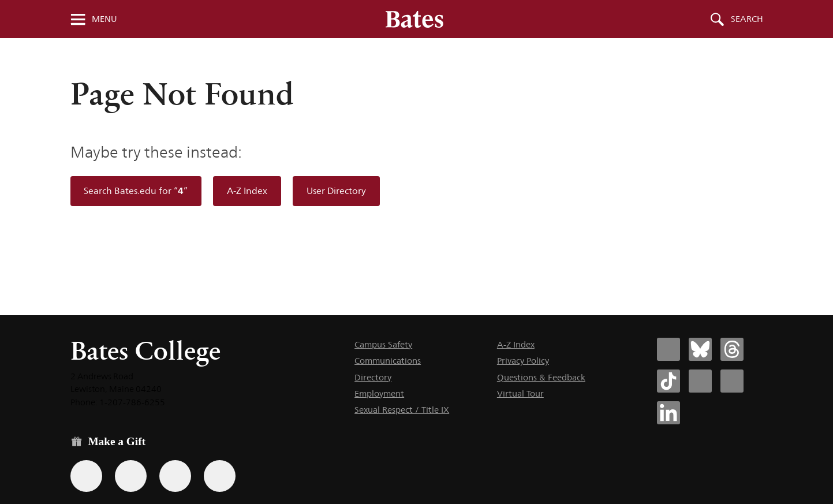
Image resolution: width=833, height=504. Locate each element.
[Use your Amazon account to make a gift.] (131, 476)
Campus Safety (383, 344)
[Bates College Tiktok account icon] (668, 381)
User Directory (336, 191)
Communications (388, 361)
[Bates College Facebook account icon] (668, 349)
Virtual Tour (520, 393)
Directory (373, 377)
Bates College (145, 351)
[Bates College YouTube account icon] (732, 381)
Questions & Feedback (541, 377)
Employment (379, 393)
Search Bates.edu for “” (136, 191)
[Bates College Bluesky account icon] (700, 349)
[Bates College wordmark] (414, 19)
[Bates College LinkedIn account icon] (668, 413)
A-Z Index (247, 191)
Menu (104, 19)
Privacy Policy (523, 361)
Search (747, 19)
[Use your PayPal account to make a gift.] (175, 476)
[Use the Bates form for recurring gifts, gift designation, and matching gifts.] (86, 476)
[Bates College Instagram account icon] (700, 381)
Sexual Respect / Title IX (402, 410)
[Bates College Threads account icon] (732, 349)
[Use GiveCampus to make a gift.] (220, 476)
